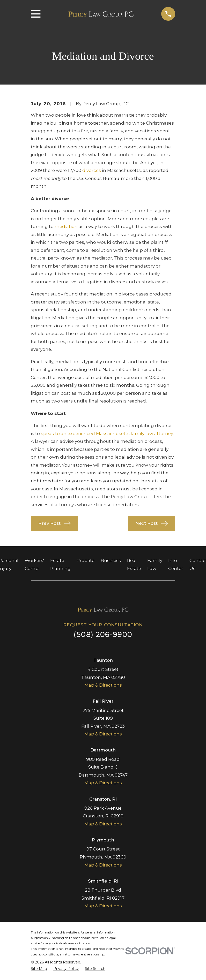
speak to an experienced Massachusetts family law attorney (107, 434)
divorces (92, 170)
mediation (66, 226)
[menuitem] (39, 969)
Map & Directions (103, 685)
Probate (86, 560)
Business (111, 560)
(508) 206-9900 (103, 635)
